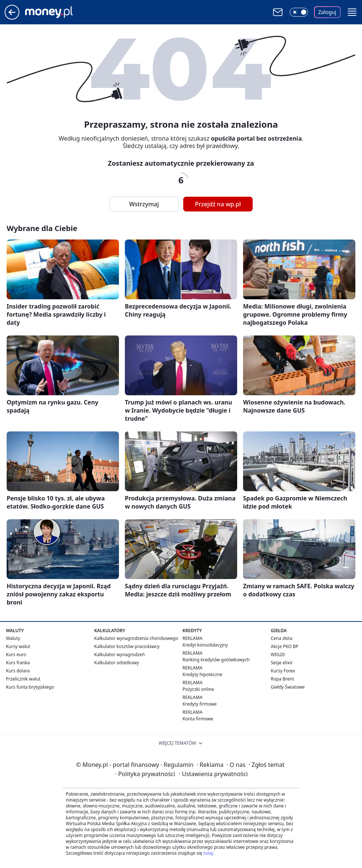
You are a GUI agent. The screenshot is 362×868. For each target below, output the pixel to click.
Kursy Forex (283, 671)
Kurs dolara (18, 671)
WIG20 (278, 655)
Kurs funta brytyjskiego (30, 687)
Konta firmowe (198, 719)
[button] (352, 12)
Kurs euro (16, 655)
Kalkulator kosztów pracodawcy (127, 646)
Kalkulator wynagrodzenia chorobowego (136, 638)
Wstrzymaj (144, 204)
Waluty (13, 638)
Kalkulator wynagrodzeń (119, 655)
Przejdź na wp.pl (218, 204)
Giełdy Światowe (288, 687)
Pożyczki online (198, 689)
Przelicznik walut (23, 679)
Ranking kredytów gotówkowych (216, 660)
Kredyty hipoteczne (202, 674)
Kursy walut (18, 646)
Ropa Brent (282, 679)
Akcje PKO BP (285, 646)
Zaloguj (327, 12)
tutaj (208, 853)
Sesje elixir (282, 663)
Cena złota (282, 638)
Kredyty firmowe (200, 704)
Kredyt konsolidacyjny (205, 645)
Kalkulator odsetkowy (117, 663)
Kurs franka (18, 663)
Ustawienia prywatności (213, 774)
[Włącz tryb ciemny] (299, 12)
